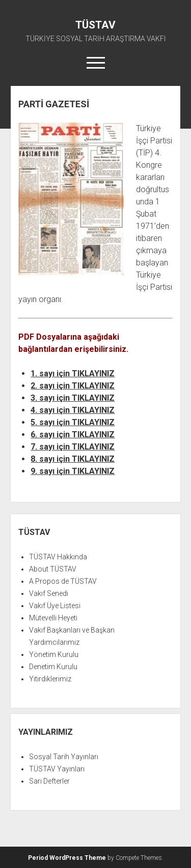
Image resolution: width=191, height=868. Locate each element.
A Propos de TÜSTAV (63, 581)
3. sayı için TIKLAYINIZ (73, 398)
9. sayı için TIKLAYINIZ (73, 471)
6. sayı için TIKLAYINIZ (73, 435)
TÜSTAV (95, 25)
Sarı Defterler (49, 781)
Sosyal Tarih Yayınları (64, 757)
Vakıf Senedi (49, 593)
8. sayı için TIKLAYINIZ (73, 459)
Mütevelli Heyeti (53, 618)
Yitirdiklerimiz (50, 679)
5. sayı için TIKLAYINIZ (73, 422)
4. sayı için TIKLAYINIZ (73, 410)
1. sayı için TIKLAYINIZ (73, 373)
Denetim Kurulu (53, 667)
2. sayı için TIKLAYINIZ (73, 386)
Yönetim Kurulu (54, 654)
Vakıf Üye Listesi (55, 606)
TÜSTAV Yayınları (57, 769)
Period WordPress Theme (67, 858)
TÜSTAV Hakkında (58, 557)
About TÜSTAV (53, 569)
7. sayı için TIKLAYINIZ (73, 447)
